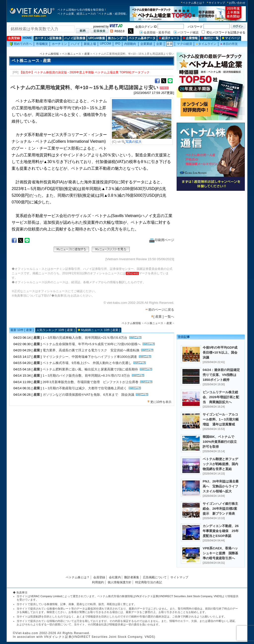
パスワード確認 (188, 32)
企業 (159, 44)
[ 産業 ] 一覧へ (164, 317)
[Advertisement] (211, 227)
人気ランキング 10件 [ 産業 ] (55, 330)
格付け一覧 (210, 38)
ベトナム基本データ (142, 38)
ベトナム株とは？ (194, 3)
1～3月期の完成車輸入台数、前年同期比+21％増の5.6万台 (85, 338)
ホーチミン (59, 44)
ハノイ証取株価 (75, 38)
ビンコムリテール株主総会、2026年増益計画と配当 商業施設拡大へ (221, 397)
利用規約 (98, 582)
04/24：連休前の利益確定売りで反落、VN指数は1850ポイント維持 (221, 375)
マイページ (231, 38)
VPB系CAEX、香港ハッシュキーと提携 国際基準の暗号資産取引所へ (220, 553)
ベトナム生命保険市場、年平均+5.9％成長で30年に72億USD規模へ (92, 344)
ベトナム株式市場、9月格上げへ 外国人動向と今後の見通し (87, 363)
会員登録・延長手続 (157, 32)
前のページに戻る (161, 310)
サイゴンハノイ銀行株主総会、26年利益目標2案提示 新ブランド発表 (220, 509)
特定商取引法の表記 (149, 582)
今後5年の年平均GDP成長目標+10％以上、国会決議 (220, 352)
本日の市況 (229, 44)
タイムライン (206, 44)
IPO (118, 44)
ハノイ (75, 44)
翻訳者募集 (132, 577)
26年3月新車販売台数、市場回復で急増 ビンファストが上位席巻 (91, 382)
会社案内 (115, 577)
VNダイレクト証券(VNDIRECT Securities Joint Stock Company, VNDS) (179, 596)
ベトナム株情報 (49, 54)
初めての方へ (21, 44)
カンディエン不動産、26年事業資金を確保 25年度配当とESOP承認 (221, 531)
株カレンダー (117, 38)
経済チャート (169, 38)
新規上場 (90, 44)
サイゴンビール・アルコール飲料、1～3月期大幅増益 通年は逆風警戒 (221, 419)
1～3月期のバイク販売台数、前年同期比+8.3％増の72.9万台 (86, 376)
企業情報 (190, 38)
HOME (27, 38)
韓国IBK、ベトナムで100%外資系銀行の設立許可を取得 (220, 442)
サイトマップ (217, 3)
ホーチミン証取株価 (48, 38)
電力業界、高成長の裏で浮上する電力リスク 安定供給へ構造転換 (91, 350)
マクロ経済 (184, 44)
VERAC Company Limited (46, 596)
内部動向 (130, 44)
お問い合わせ (237, 3)
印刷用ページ (162, 240)
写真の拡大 (132, 142)
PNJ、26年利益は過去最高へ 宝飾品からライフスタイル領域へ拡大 (221, 486)
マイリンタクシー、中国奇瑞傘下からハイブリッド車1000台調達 (90, 357)
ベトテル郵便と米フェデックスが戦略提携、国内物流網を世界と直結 (220, 464)
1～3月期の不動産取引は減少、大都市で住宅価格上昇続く (85, 388)
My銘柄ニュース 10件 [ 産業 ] (101, 330)
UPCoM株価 (97, 38)
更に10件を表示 (161, 402)
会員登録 (14, 38)
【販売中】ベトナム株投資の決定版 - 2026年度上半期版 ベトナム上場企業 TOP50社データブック (85, 72)
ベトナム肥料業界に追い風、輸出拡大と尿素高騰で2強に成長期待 (90, 369)
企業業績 (146, 44)
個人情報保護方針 (120, 582)
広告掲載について (155, 577)
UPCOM (106, 44)
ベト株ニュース (72, 54)
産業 (170, 44)
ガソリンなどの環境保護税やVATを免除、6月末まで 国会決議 (88, 395)
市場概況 (42, 44)
